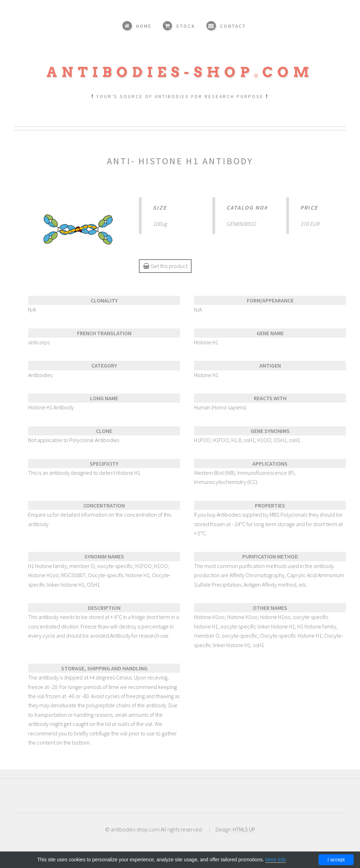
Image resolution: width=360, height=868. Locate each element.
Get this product (165, 266)
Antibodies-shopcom (180, 72)
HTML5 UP (244, 829)
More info (276, 860)
